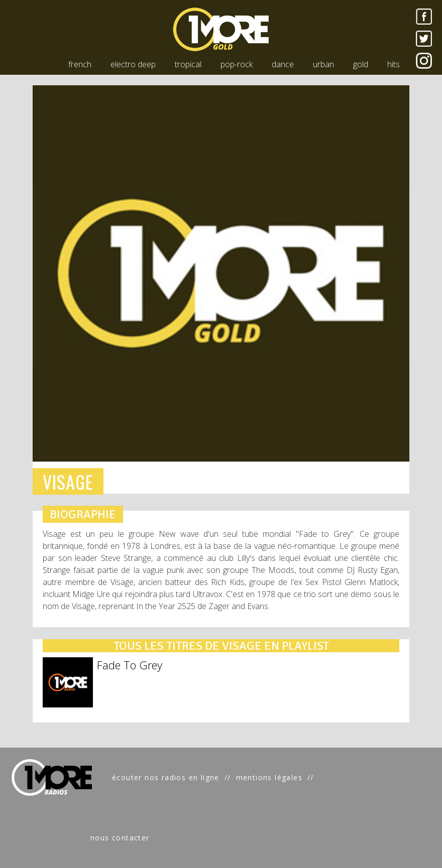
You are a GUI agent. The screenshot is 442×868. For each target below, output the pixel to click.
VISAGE (68, 481)
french (80, 64)
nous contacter (120, 838)
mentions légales (269, 777)
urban (323, 64)
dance (283, 64)
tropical (188, 64)
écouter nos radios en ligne (166, 777)
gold (361, 64)
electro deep (133, 64)
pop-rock (237, 64)
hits (394, 64)
